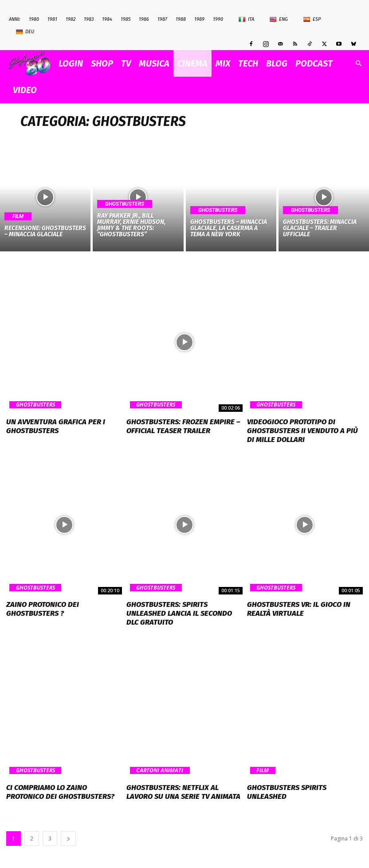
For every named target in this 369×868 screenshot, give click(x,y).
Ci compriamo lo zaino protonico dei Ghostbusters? (60, 778)
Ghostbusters (125, 204)
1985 (126, 19)
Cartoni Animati (159, 758)
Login (71, 63)
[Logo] (32, 64)
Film (18, 216)
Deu (25, 32)
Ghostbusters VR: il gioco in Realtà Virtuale (294, 606)
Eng (279, 20)
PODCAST (314, 63)
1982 (71, 19)
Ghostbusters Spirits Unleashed (302, 774)
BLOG (277, 63)
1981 (52, 19)
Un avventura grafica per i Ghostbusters (50, 426)
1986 (144, 19)
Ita (246, 20)
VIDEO (25, 90)
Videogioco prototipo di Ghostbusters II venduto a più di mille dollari (300, 430)
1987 (162, 19)
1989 (199, 19)
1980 (34, 19)
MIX (223, 63)
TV (126, 63)
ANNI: (15, 19)
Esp (312, 20)
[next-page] (68, 823)
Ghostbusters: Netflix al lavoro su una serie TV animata (181, 778)
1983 (89, 19)
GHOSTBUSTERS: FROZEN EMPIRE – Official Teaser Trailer (178, 426)
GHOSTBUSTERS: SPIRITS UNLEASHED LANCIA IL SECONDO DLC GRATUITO (183, 606)
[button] (358, 64)
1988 (181, 19)
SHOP (102, 63)
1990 (218, 19)
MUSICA (154, 63)
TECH (248, 63)
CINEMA (192, 63)
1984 (107, 19)
